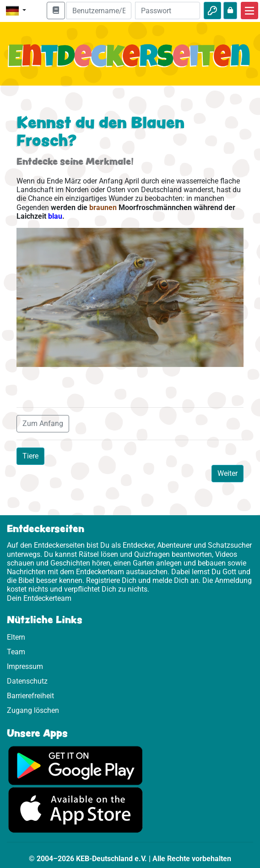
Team (16, 652)
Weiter (227, 473)
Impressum (25, 666)
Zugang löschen (33, 710)
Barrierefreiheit (30, 696)
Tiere (30, 456)
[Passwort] (168, 11)
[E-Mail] (99, 11)
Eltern (16, 637)
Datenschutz (27, 681)
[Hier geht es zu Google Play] (76, 765)
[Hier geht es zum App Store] (76, 810)
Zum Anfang (43, 423)
